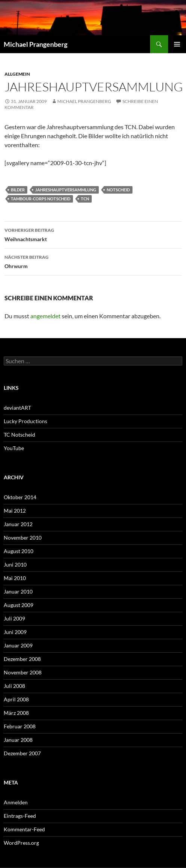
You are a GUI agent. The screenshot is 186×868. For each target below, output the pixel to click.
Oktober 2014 (20, 497)
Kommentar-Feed (24, 829)
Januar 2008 (18, 740)
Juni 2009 (15, 632)
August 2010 (19, 551)
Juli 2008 (14, 686)
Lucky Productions (25, 421)
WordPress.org (21, 843)
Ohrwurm (93, 261)
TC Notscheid (19, 435)
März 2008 (16, 713)
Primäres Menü (177, 44)
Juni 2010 (15, 564)
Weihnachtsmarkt (93, 234)
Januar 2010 (18, 591)
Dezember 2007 (22, 753)
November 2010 (23, 538)
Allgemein (17, 74)
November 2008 (23, 672)
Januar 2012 (18, 524)
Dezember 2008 (22, 659)
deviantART (17, 408)
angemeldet (45, 316)
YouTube (14, 448)
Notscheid (118, 190)
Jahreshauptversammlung (66, 190)
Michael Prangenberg (36, 44)
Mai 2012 (15, 511)
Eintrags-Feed (20, 816)
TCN (85, 199)
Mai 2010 (15, 578)
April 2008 (16, 699)
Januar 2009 (18, 645)
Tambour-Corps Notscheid (41, 199)
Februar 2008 (20, 726)
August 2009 (19, 605)
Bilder (18, 190)
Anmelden (16, 802)
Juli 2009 (14, 618)
